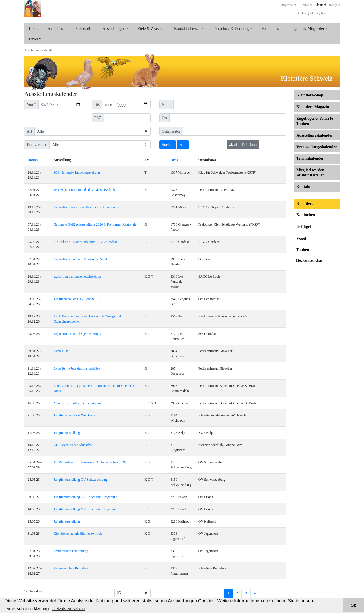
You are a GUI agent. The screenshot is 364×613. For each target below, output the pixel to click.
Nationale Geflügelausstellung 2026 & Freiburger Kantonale (95, 224)
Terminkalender (310, 158)
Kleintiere (305, 204)
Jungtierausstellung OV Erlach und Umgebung (86, 497)
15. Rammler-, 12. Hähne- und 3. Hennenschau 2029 (90, 462)
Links (33, 39)
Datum (33, 160)
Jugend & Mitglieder (308, 29)
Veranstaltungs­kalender (317, 147)
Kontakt (303, 187)
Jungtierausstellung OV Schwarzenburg (81, 480)
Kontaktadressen (187, 29)
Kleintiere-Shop (310, 95)
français (334, 5)
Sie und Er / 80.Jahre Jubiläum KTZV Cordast (85, 242)
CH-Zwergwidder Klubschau (74, 445)
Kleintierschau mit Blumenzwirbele (78, 534)
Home (34, 29)
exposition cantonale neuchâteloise (77, 276)
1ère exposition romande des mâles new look (84, 190)
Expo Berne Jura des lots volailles (77, 368)
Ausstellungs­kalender (39, 50)
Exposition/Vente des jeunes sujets (77, 334)
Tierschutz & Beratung (231, 29)
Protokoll (82, 29)
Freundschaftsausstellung (71, 551)
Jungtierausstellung (67, 433)
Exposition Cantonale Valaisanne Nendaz (82, 259)
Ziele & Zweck (150, 29)
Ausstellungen (114, 29)
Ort (173, 160)
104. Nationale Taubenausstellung (77, 172)
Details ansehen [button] (69, 609)
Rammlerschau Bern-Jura (71, 568)
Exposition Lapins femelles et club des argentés (86, 207)
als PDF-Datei (243, 145)
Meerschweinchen (309, 261)
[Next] (281, 593)
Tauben (303, 250)
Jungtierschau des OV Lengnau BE (78, 299)
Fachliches (270, 29)
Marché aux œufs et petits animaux (78, 403)
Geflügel (304, 227)
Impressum (288, 5)
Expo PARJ (62, 351)
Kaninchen (306, 215)
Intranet (307, 5)
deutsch (321, 5)
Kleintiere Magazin (313, 107)
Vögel (301, 238)
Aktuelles (55, 29)
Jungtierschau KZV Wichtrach (75, 415)
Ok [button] (353, 605)
